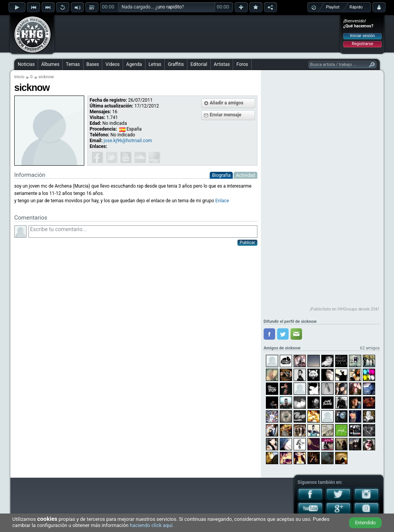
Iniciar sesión (363, 36)
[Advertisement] (197, 34)
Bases (93, 64)
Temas (73, 64)
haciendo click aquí (151, 525)
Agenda (134, 64)
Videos (113, 64)
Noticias (26, 64)
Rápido (356, 7)
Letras (155, 64)
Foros (242, 64)
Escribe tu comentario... (143, 232)
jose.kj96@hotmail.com (128, 141)
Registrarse (362, 44)
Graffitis (176, 64)
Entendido (366, 523)
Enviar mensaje (225, 115)
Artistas (222, 64)
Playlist (333, 7)
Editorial (199, 64)
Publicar (247, 243)
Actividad (245, 175)
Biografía (221, 175)
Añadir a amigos (227, 103)
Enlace (222, 201)
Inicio (19, 77)
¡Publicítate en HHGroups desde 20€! (344, 309)
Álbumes (50, 64)
